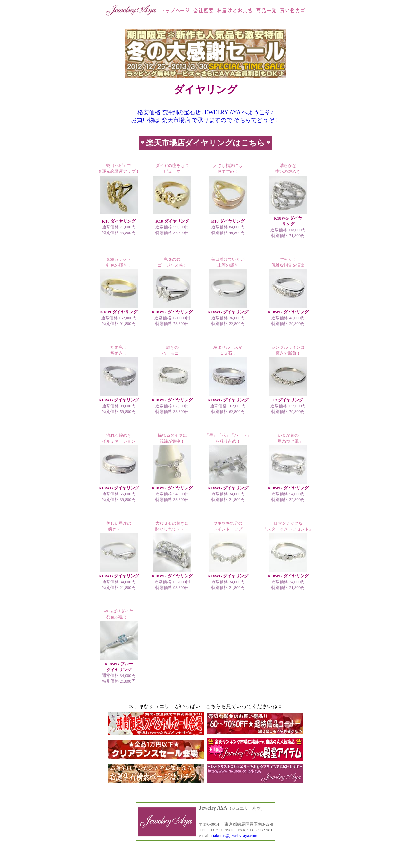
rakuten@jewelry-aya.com (235, 835)
